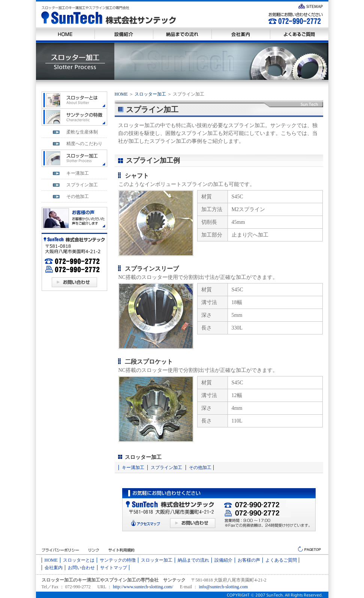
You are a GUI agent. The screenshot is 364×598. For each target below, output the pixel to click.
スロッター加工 (150, 94)
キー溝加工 (133, 468)
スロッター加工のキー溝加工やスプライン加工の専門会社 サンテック (114, 580)
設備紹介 (223, 560)
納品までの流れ (193, 560)
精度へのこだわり (84, 144)
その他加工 (200, 468)
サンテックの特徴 (118, 560)
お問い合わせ (81, 568)
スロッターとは (79, 560)
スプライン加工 (166, 468)
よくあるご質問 (281, 560)
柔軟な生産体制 (82, 132)
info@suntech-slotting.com (223, 587)
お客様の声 (249, 560)
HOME (121, 94)
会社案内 (54, 568)
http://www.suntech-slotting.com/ (143, 587)
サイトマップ (114, 568)
